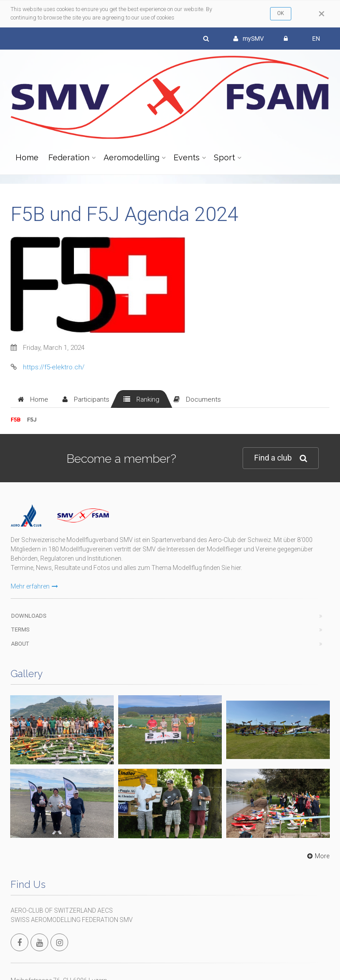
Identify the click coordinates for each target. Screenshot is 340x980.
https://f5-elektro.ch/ (54, 367)
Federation (69, 157)
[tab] (33, 399)
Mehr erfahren (34, 586)
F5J (32, 420)
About (20, 644)
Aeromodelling (131, 157)
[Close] (322, 14)
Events (187, 157)
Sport (224, 157)
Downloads (29, 616)
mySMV (249, 39)
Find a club (281, 458)
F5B (16, 420)
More (317, 856)
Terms (20, 629)
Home (27, 157)
